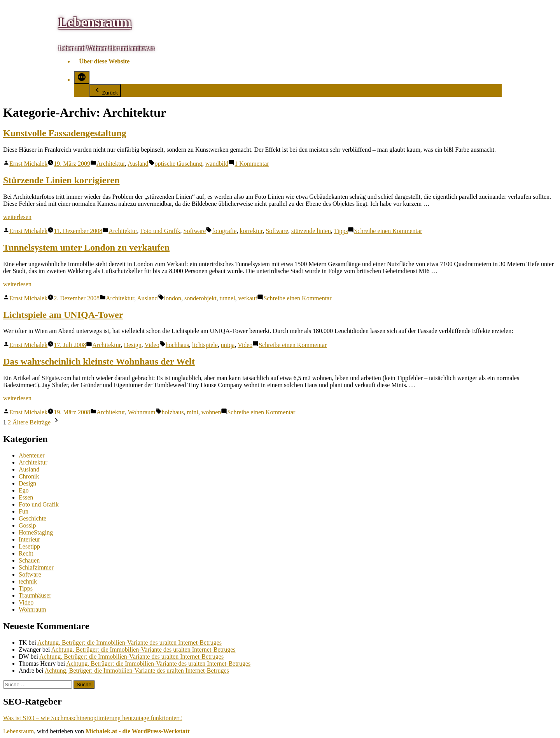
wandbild (217, 164)
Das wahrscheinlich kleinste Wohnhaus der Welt (99, 361)
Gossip (27, 525)
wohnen (211, 412)
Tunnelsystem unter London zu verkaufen (86, 247)
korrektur (251, 231)
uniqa (228, 345)
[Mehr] (82, 78)
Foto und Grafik (160, 231)
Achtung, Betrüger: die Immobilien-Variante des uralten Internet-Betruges (129, 642)
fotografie (224, 231)
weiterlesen (17, 217)
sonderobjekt (200, 298)
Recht (26, 553)
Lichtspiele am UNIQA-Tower (63, 315)
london (173, 298)
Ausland (138, 164)
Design (132, 345)
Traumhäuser (35, 595)
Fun (24, 511)
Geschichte (32, 518)
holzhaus (173, 412)
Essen (26, 497)
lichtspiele (205, 345)
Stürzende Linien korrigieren (61, 180)
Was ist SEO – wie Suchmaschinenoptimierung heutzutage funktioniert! (93, 718)
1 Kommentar (252, 164)
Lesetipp (29, 546)
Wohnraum (142, 412)
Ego (24, 490)
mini (192, 412)
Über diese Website (104, 61)
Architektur (111, 164)
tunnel (227, 298)
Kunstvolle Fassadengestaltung (65, 133)
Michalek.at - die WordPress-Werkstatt (138, 731)
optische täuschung (178, 164)
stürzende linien (311, 231)
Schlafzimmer (36, 567)
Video (152, 345)
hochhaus (177, 345)
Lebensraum (95, 22)
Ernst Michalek (28, 164)
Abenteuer (32, 455)
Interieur (29, 539)
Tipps (341, 231)
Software (195, 231)
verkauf (248, 298)
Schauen (29, 560)
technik (28, 581)
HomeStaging (36, 532)
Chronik (29, 476)
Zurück (105, 90)
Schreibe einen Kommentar (388, 231)
